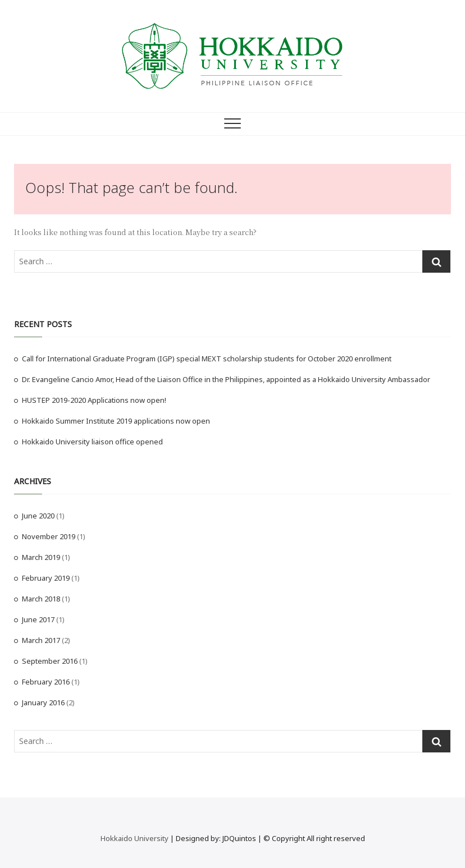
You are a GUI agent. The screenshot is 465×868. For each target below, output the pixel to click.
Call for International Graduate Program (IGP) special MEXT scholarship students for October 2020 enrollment (207, 359)
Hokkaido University (135, 838)
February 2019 (46, 578)
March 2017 (41, 640)
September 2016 (50, 661)
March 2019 (41, 557)
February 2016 (46, 682)
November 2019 (49, 536)
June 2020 (38, 516)
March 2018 (41, 599)
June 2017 (38, 619)
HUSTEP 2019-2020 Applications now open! (94, 400)
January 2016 (43, 702)
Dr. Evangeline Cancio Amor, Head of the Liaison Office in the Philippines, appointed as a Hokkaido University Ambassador (226, 379)
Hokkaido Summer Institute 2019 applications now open (116, 421)
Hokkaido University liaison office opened (92, 442)
